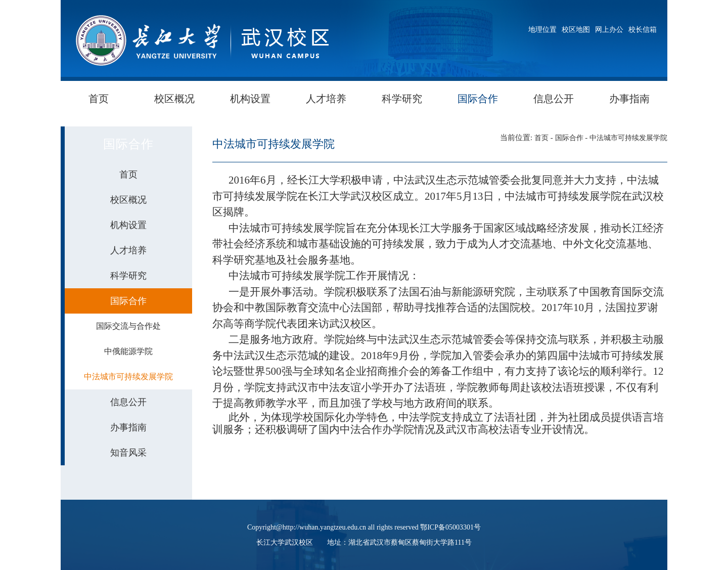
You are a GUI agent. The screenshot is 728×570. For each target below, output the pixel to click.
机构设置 (250, 99)
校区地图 (576, 30)
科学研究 (402, 99)
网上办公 (609, 30)
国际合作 (478, 99)
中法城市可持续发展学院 (628, 138)
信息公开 (554, 99)
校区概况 (174, 99)
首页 (99, 99)
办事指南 (629, 99)
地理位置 (542, 30)
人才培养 (326, 99)
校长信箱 (643, 30)
